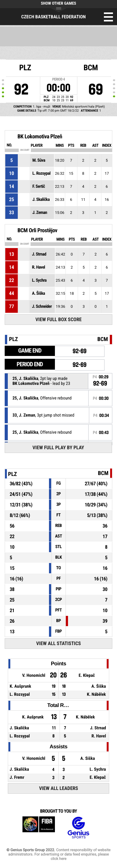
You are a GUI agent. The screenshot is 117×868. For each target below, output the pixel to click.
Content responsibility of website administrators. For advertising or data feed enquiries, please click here (59, 854)
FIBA (39, 828)
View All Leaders (58, 788)
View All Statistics (58, 643)
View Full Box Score (59, 319)
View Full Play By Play (58, 448)
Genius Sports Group (78, 828)
